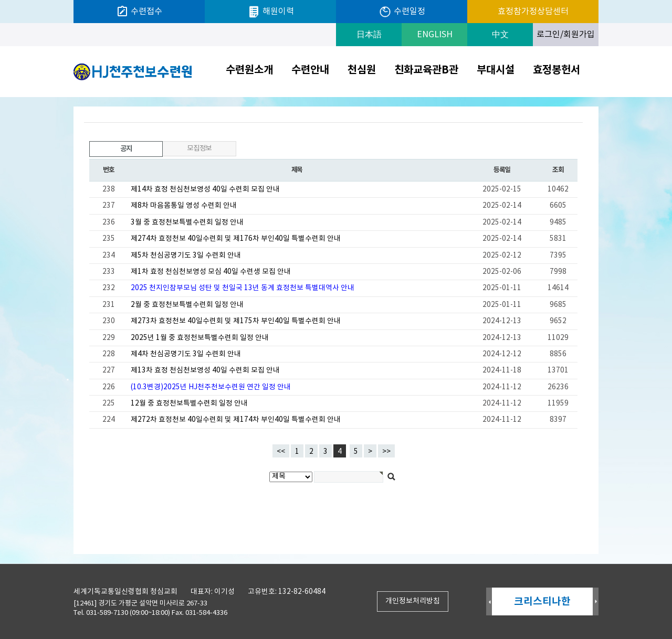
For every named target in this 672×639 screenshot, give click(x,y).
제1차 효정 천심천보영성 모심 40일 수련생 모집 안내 (211, 272)
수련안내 (310, 70)
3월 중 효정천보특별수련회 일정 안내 (187, 222)
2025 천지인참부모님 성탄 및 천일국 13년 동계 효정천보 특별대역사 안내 (243, 288)
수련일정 (402, 12)
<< (281, 452)
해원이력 (271, 12)
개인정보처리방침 (413, 601)
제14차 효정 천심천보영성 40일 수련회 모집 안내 (205, 189)
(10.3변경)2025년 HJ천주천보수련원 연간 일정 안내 (211, 387)
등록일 (502, 170)
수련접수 (139, 12)
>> (386, 452)
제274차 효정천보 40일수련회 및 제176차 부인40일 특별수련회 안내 (236, 239)
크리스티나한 (542, 601)
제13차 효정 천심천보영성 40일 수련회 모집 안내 (205, 370)
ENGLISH (435, 35)
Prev (489, 602)
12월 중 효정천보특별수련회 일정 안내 (189, 403)
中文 (500, 35)
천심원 (362, 70)
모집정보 (199, 148)
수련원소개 (249, 70)
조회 (558, 170)
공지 (111, 147)
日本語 (369, 35)
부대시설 (496, 70)
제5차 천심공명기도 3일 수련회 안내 (186, 255)
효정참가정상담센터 (533, 12)
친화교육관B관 (426, 70)
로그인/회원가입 (566, 35)
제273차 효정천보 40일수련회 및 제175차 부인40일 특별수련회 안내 (236, 321)
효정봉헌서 (556, 70)
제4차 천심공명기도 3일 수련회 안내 (186, 354)
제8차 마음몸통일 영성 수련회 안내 (184, 206)
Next (596, 602)
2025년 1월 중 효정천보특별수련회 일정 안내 (200, 338)
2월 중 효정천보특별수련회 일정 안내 (187, 305)
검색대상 (0, 97)
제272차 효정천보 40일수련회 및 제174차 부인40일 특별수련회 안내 (236, 420)
